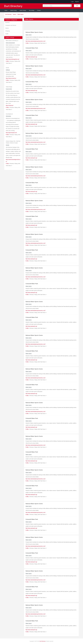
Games (7, 28)
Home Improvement (10, 43)
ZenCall (7, 68)
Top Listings (32, 10)
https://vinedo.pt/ (10, 105)
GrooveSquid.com (9, 114)
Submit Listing (13, 10)
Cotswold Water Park (32, 48)
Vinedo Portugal (9, 87)
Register (77, 2)
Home (6, 10)
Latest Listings (23, 10)
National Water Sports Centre (34, 32)
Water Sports (20, 14)
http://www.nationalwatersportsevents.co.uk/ (35, 41)
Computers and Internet (11, 25)
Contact (39, 10)
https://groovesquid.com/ (11, 133)
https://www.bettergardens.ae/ (13, 59)
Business (7, 22)
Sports (15, 14)
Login (72, 2)
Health (7, 34)
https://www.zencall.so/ (11, 78)
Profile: (7, 61)
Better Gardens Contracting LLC (12, 41)
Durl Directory (8, 14)
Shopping (8, 31)
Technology (8, 116)
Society (7, 145)
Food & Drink (9, 89)
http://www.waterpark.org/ (31, 57)
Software (8, 70)
